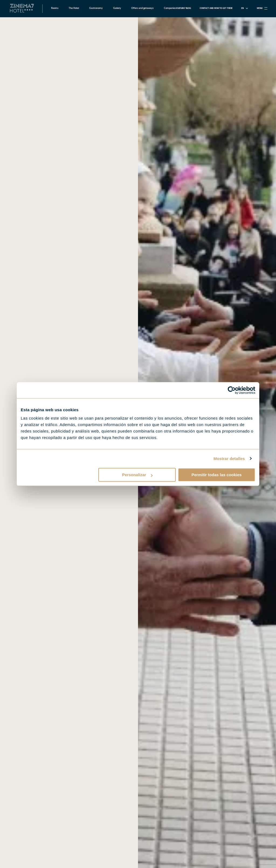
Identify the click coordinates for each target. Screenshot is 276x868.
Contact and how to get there (216, 8)
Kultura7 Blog (184, 8)
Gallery (117, 8)
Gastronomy (96, 8)
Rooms (55, 8)
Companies (170, 8)
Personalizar (137, 475)
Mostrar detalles (229, 459)
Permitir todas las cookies (216, 475)
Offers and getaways (142, 8)
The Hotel (74, 8)
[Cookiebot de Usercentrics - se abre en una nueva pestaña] (232, 390)
